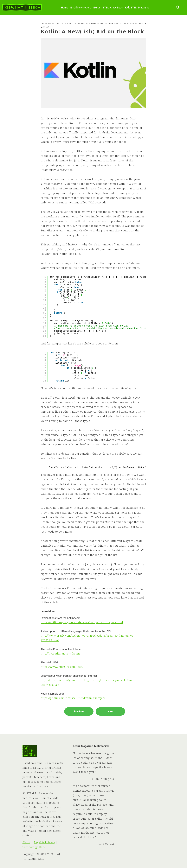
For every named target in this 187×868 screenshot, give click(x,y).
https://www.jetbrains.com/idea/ (62, 667)
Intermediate (98, 23)
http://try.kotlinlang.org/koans (61, 653)
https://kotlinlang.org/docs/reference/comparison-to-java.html (82, 622)
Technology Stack (34, 847)
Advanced (83, 23)
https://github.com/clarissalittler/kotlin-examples (73, 698)
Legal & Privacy (44, 842)
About (26, 842)
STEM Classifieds (113, 8)
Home (65, 8)
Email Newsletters (81, 8)
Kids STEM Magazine (137, 8)
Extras (97, 8)
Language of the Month (121, 23)
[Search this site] (178, 8)
